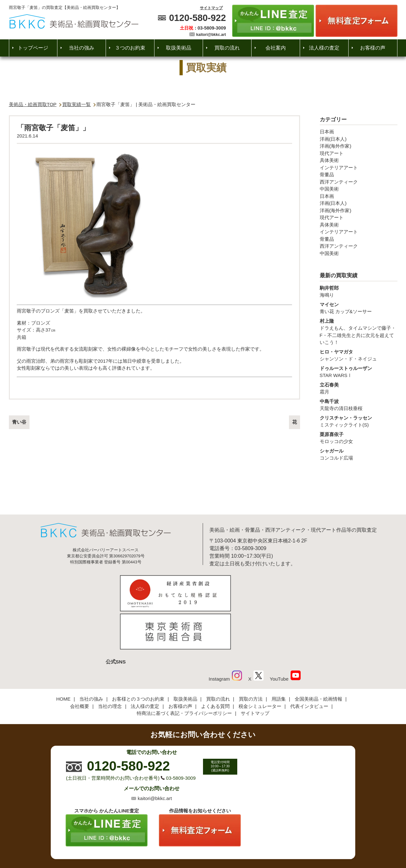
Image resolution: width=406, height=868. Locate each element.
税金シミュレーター (260, 663)
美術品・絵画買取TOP (33, 104)
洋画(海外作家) (336, 146)
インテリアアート (339, 168)
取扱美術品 (179, 48)
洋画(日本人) (333, 139)
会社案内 (276, 48)
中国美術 (329, 189)
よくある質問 (215, 663)
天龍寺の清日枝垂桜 (359, 405)
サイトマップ (211, 8)
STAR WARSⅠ (359, 372)
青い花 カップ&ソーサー (359, 308)
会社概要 (80, 663)
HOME (63, 655)
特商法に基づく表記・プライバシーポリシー (184, 670)
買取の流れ (227, 48)
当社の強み (82, 48)
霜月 (359, 388)
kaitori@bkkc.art (211, 35)
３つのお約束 (130, 48)
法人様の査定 (324, 48)
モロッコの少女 (359, 438)
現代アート (332, 153)
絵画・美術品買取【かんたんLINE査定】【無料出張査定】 (74, 21)
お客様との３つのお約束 (138, 655)
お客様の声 (373, 48)
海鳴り (359, 291)
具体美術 (329, 160)
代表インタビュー (309, 663)
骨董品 (327, 175)
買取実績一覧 (76, 104)
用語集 (279, 655)
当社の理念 (110, 663)
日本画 (327, 132)
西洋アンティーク (339, 182)
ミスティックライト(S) (359, 421)
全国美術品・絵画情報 (318, 655)
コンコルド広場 (359, 454)
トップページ (33, 48)
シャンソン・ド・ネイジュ (359, 355)
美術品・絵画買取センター (192, 844)
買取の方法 (251, 655)
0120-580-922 (197, 18)
